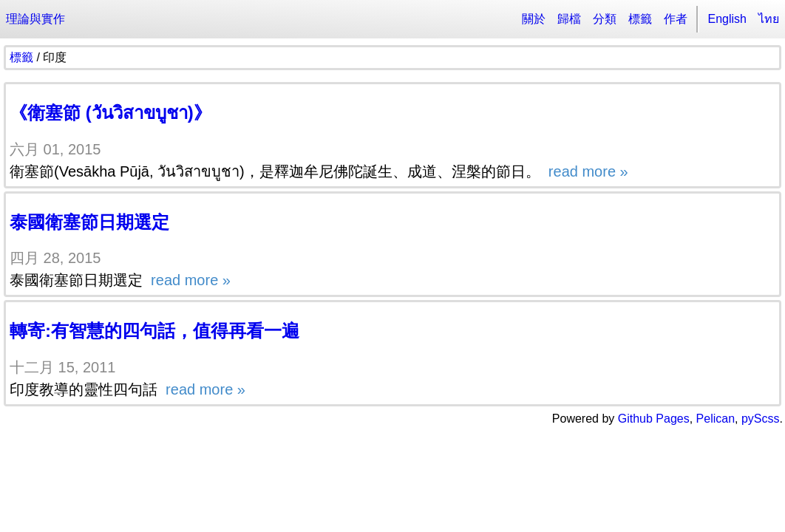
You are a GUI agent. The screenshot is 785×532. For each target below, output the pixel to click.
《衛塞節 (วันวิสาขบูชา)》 (111, 113)
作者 (676, 19)
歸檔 (569, 19)
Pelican (716, 419)
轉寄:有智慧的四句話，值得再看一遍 (154, 331)
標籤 (640, 19)
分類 (605, 19)
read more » (586, 171)
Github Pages (654, 419)
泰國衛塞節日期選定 (89, 222)
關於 (534, 19)
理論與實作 (35, 19)
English (727, 19)
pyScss (761, 419)
